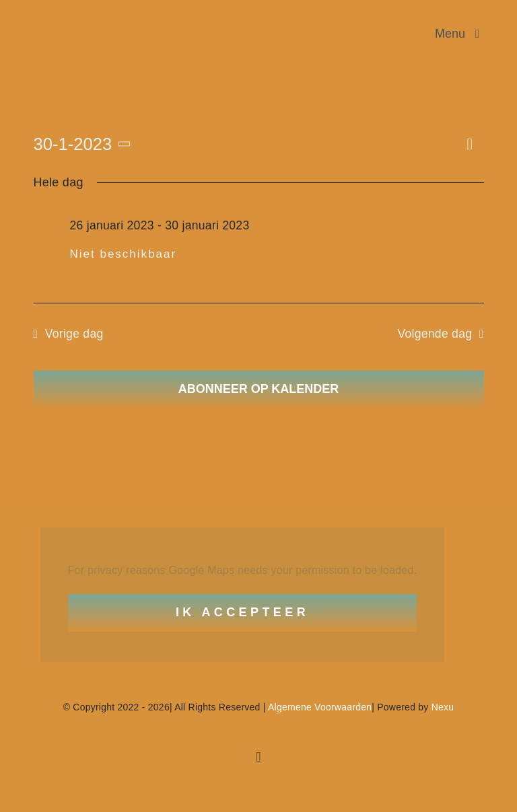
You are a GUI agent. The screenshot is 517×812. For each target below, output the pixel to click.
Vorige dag (74, 334)
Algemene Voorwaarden (320, 707)
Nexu (443, 707)
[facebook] (258, 757)
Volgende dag (435, 334)
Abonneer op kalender (259, 389)
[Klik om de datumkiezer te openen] (85, 144)
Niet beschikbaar (124, 254)
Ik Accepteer (242, 612)
